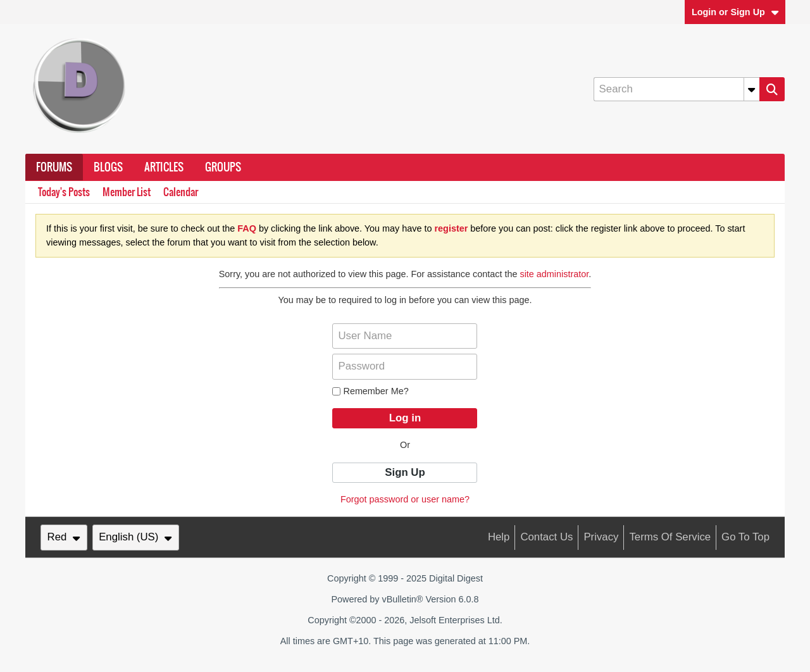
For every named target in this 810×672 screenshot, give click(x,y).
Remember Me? (370, 391)
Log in (405, 418)
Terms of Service (670, 537)
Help (499, 537)
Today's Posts (64, 192)
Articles (164, 167)
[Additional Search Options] (752, 89)
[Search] (676, 89)
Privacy (601, 537)
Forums (54, 167)
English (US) (135, 537)
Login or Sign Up (735, 12)
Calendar (181, 192)
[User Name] (405, 336)
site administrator (554, 274)
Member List (127, 192)
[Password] (405, 366)
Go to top (745, 537)
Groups (223, 167)
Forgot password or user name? (405, 499)
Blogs (108, 167)
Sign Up (405, 472)
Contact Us (546, 537)
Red (64, 537)
